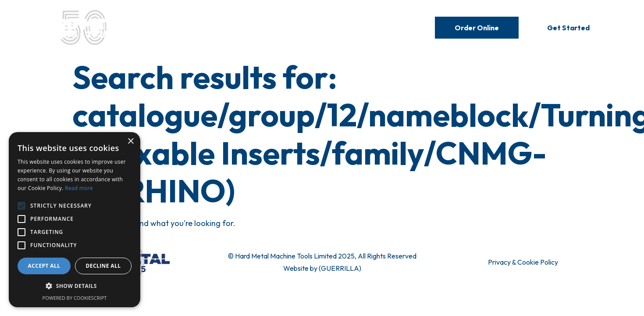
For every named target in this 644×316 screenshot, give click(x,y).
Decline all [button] (103, 266)
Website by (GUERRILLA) (322, 268)
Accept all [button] (44, 266)
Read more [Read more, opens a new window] (79, 188)
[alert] (75, 220)
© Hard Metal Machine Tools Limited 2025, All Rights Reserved (322, 256)
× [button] (130, 142)
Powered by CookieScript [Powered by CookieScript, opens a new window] (75, 298)
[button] (75, 286)
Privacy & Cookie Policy (523, 262)
